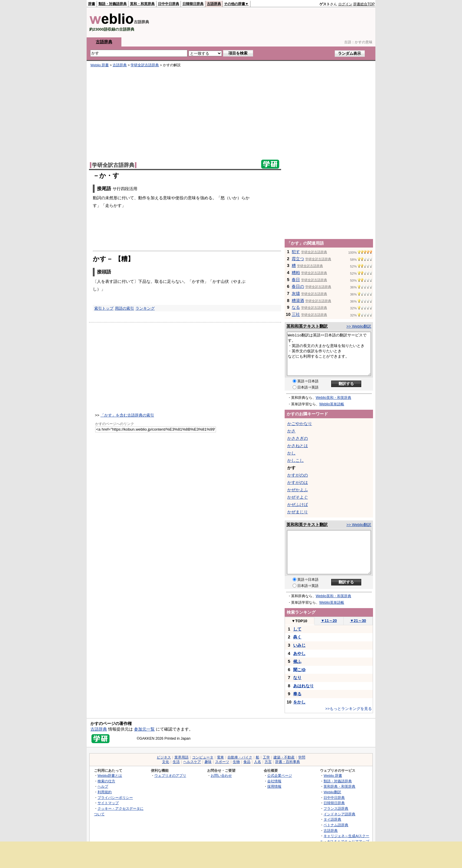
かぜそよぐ (298, 497)
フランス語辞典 (336, 808)
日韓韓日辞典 (193, 4)
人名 (258, 762)
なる (296, 307)
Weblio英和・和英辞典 (334, 398)
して (297, 629)
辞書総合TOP (364, 4)
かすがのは (298, 482)
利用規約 (105, 792)
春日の (298, 286)
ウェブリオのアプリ (170, 775)
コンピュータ (203, 757)
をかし (299, 702)
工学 (266, 757)
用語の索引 (124, 308)
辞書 (92, 4)
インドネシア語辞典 (339, 814)
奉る (297, 694)
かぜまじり (298, 512)
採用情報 (274, 786)
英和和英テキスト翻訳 (307, 326)
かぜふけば (298, 504)
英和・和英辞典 (142, 4)
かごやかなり (300, 424)
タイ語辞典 (332, 819)
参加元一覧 (144, 729)
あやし (299, 653)
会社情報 (274, 781)
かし (291, 453)
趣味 (208, 762)
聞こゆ (299, 670)
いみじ (299, 645)
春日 (296, 280)
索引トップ (104, 308)
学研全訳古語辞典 (145, 65)
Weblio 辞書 (100, 65)
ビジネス (164, 757)
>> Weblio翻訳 (359, 326)
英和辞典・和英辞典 (339, 786)
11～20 (329, 621)
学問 (302, 757)
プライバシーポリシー (115, 798)
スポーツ (222, 762)
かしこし (296, 460)
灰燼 (296, 293)
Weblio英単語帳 (332, 404)
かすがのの (298, 475)
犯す (296, 252)
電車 (220, 757)
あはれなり (303, 686)
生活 (176, 762)
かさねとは (298, 446)
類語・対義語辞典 (113, 4)
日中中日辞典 (169, 4)
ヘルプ (103, 786)
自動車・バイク (240, 757)
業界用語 (181, 757)
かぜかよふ (298, 490)
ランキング (145, 308)
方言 (268, 762)
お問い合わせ (221, 775)
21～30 (358, 621)
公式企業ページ (280, 775)
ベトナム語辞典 (336, 825)
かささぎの (298, 438)
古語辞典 (214, 4)
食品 (247, 762)
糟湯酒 (298, 301)
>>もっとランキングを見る (349, 709)
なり (297, 678)
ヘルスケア (192, 762)
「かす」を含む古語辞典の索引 (127, 415)
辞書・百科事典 (288, 762)
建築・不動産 (284, 757)
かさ (291, 431)
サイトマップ (108, 803)
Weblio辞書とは (110, 775)
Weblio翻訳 (332, 792)
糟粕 (296, 273)
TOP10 (299, 621)
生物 (236, 762)
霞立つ (298, 259)
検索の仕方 (106, 781)
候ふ (297, 661)
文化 (166, 762)
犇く (297, 637)
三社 (296, 314)
